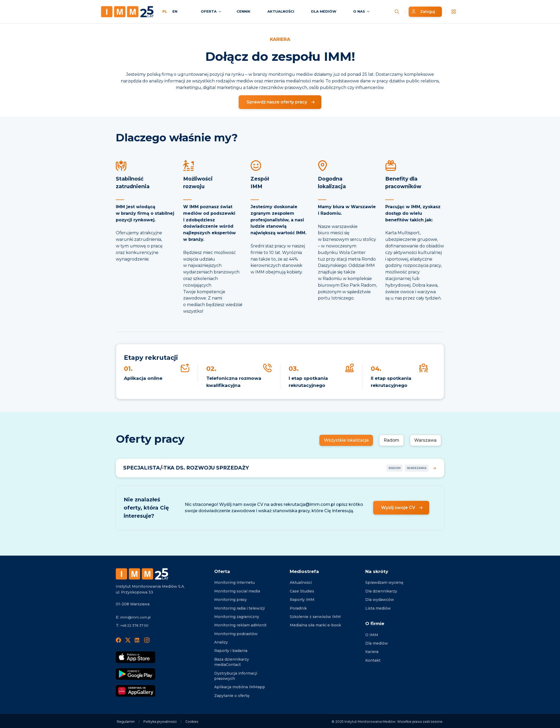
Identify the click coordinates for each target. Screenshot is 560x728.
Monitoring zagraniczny (237, 617)
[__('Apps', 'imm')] (454, 12)
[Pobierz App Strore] (136, 657)
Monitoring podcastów (236, 634)
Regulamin (126, 722)
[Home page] (127, 12)
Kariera (372, 652)
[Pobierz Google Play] (136, 674)
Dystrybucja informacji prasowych (236, 676)
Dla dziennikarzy (381, 591)
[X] (128, 640)
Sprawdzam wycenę (384, 582)
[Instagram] (147, 640)
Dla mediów (377, 643)
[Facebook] (118, 640)
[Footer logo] (142, 574)
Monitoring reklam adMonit (240, 625)
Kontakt (373, 660)
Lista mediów (378, 608)
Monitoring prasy (231, 600)
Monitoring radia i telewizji (239, 608)
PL (165, 11)
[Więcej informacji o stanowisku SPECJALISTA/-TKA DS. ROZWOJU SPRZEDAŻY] (280, 468)
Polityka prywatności (160, 722)
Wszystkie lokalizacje (345, 440)
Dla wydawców (380, 600)
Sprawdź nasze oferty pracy (277, 102)
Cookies (192, 722)
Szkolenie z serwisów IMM (315, 617)
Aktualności (301, 582)
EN (175, 11)
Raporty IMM (302, 600)
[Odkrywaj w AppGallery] (136, 691)
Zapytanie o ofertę (232, 696)
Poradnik (298, 608)
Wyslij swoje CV (398, 508)
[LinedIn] (137, 640)
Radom (391, 440)
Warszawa (425, 440)
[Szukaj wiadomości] (397, 12)
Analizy (221, 642)
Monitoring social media (237, 591)
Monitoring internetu (234, 582)
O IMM (372, 635)
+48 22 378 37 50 (134, 625)
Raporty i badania (231, 651)
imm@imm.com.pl (135, 617)
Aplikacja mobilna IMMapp (240, 687)
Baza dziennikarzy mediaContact (232, 662)
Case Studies (302, 591)
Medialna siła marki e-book (315, 625)
